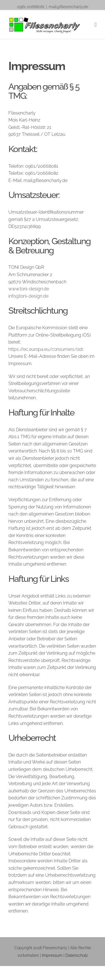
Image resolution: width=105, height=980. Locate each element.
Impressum (52, 955)
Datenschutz (77, 955)
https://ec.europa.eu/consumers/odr (46, 349)
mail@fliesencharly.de (68, 7)
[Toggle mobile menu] (95, 25)
